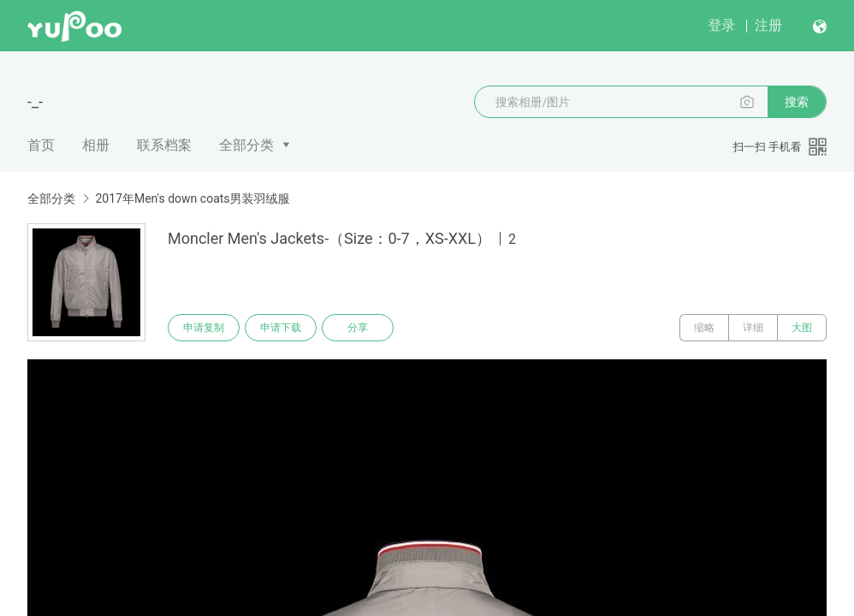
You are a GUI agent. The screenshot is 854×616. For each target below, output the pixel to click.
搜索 (797, 102)
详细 (753, 328)
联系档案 (164, 145)
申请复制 (204, 328)
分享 (358, 328)
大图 (802, 328)
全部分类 (246, 145)
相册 (96, 145)
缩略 (704, 328)
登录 (721, 25)
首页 (41, 145)
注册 (768, 25)
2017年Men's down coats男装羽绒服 (192, 198)
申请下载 (281, 328)
